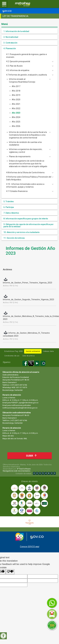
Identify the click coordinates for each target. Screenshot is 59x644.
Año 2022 (16, 108)
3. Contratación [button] (10, 43)
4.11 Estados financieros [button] (17, 191)
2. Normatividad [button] (11, 37)
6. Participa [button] (9, 207)
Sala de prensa (28, 356)
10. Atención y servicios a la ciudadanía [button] (21, 232)
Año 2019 (16, 95)
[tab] (29, 31)
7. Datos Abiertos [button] (11, 213)
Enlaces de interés (29, 481)
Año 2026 (16, 126)
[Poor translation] (10, 572)
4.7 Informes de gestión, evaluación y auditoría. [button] (27, 75)
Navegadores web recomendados (17, 471)
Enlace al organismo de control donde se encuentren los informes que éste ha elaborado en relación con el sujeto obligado (28, 164)
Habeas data (48, 351)
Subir (32, 455)
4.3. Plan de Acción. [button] (15, 66)
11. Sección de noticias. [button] (14, 238)
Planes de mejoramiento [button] (20, 157)
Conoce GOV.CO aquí (30, 547)
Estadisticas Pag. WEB (13, 351)
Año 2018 (16, 91)
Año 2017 (16, 86)
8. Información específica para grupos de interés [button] (26, 219)
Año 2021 (16, 104)
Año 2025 (16, 122)
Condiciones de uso (12, 356)
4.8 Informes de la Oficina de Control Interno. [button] (26, 173)
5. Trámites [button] (9, 201)
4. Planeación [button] (10, 48)
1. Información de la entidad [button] (16, 31)
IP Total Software (24, 469)
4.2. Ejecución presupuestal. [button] (18, 61)
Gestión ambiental (33, 351)
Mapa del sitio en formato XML (15, 439)
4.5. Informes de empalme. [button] (18, 70)
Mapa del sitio (8, 436)
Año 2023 (16, 113)
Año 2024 (16, 117)
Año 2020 (16, 100)
